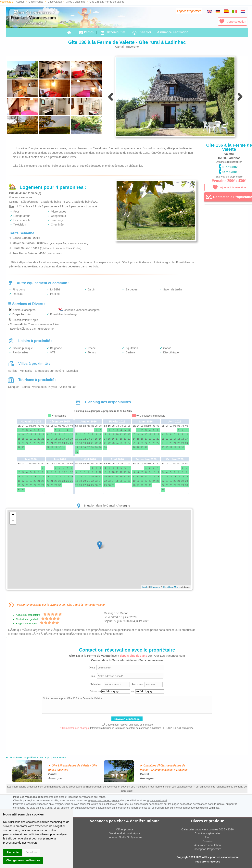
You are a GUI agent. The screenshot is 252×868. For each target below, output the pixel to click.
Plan (208, 837)
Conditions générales (208, 833)
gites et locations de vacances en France (82, 797)
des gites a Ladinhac (207, 808)
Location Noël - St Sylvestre (125, 837)
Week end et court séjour (125, 833)
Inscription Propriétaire (208, 849)
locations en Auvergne (116, 804)
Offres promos (125, 829)
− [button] (13, 521)
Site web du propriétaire (229, 177)
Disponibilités (113, 33)
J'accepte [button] (13, 852)
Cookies (208, 841)
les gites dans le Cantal (39, 808)
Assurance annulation (208, 845)
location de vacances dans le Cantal (204, 804)
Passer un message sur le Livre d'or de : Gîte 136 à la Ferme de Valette (56, 605)
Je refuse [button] (31, 852)
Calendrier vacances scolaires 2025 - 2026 (207, 829)
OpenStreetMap (171, 587)
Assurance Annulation (173, 32)
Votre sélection (233, 21)
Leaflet (145, 587)
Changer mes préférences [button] (23, 860)
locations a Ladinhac (99, 808)
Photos (86, 33)
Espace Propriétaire (189, 11)
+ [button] (13, 515)
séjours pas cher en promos (104, 800)
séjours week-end (157, 800)
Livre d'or (142, 33)
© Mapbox (155, 587)
